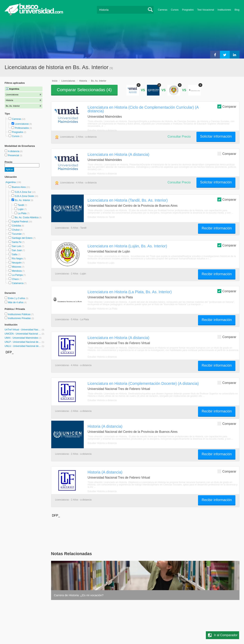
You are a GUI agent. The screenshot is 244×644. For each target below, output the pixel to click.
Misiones (17, 267)
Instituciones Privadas (21, 318)
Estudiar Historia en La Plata (103, 309)
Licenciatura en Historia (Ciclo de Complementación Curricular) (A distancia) (143, 109)
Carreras (163, 10)
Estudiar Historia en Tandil (101, 217)
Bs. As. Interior (23, 200)
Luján (21, 209)
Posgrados (188, 10)
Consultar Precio (179, 137)
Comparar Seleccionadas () (84, 90)
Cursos (175, 10)
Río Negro (17, 259)
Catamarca (18, 283)
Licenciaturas (22, 124)
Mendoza (17, 271)
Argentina (11, 182)
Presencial (14, 155)
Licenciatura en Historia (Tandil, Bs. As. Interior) (128, 200)
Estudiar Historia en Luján (101, 263)
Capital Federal (20, 222)
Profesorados (22, 128)
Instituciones (224, 10)
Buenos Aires (19, 187)
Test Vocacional (206, 10)
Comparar (227, 106)
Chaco (15, 279)
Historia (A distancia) (105, 426)
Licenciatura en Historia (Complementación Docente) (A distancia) (143, 383)
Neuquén (17, 263)
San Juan (17, 250)
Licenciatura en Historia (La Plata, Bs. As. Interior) (130, 292)
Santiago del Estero (22, 238)
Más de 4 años (16, 302)
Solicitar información (216, 136)
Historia (83, 81)
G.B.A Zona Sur (23, 192)
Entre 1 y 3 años (17, 298)
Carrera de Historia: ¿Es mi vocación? (79, 595)
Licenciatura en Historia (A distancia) (118, 154)
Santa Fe (17, 242)
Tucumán (17, 234)
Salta (15, 254)
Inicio (55, 81)
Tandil (21, 205)
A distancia (14, 151)
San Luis (17, 246)
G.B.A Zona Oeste (24, 196)
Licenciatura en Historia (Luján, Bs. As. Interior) (127, 246)
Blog (237, 10)
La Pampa (17, 275)
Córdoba (16, 226)
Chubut (16, 230)
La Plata (22, 213)
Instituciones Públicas (21, 314)
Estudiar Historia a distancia (102, 130)
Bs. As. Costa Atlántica (27, 217)
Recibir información (217, 228)
